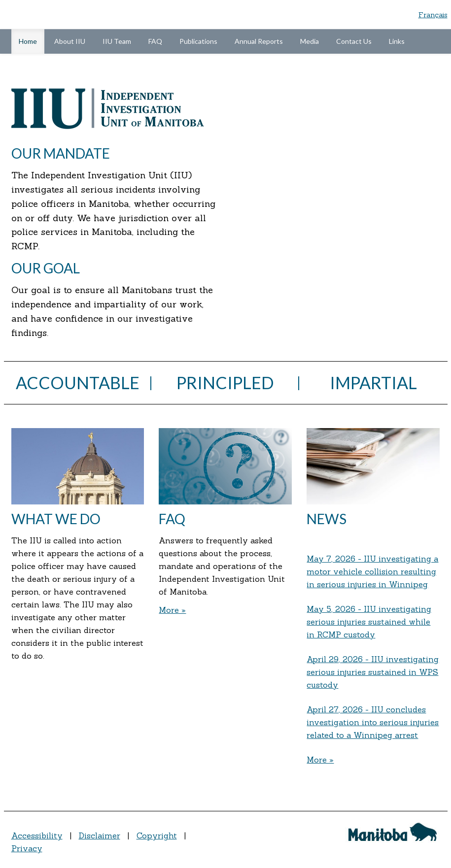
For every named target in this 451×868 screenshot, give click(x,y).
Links (397, 41)
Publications (198, 41)
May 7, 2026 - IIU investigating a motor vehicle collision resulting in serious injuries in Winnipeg (372, 571)
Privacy (27, 848)
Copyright (157, 835)
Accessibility (37, 835)
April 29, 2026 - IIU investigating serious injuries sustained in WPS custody (373, 672)
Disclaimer (100, 835)
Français (433, 15)
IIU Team (117, 41)
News (327, 519)
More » (172, 610)
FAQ (155, 41)
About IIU (70, 41)
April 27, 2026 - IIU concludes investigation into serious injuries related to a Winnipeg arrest (373, 722)
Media (310, 41)
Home (32, 40)
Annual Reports (259, 41)
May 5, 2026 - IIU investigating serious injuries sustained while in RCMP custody (369, 622)
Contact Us (354, 41)
